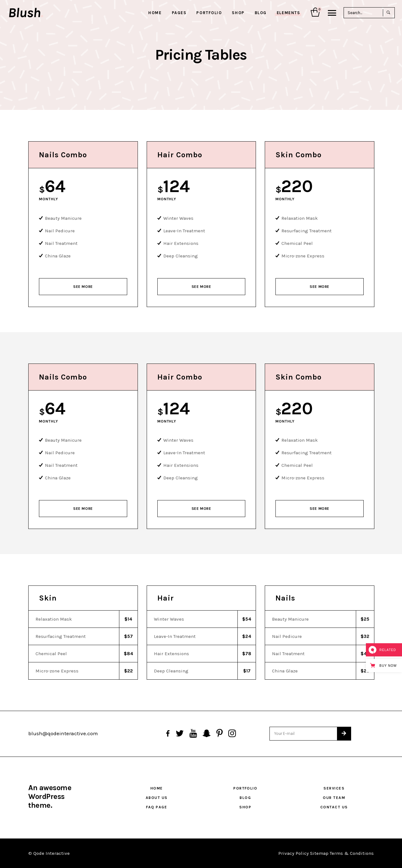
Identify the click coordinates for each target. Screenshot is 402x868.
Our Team (334, 798)
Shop (245, 807)
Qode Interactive (52, 853)
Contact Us (334, 807)
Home (157, 788)
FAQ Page (157, 807)
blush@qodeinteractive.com (63, 733)
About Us (157, 798)
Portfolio (245, 788)
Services (334, 788)
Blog (245, 798)
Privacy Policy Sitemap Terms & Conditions (326, 853)
